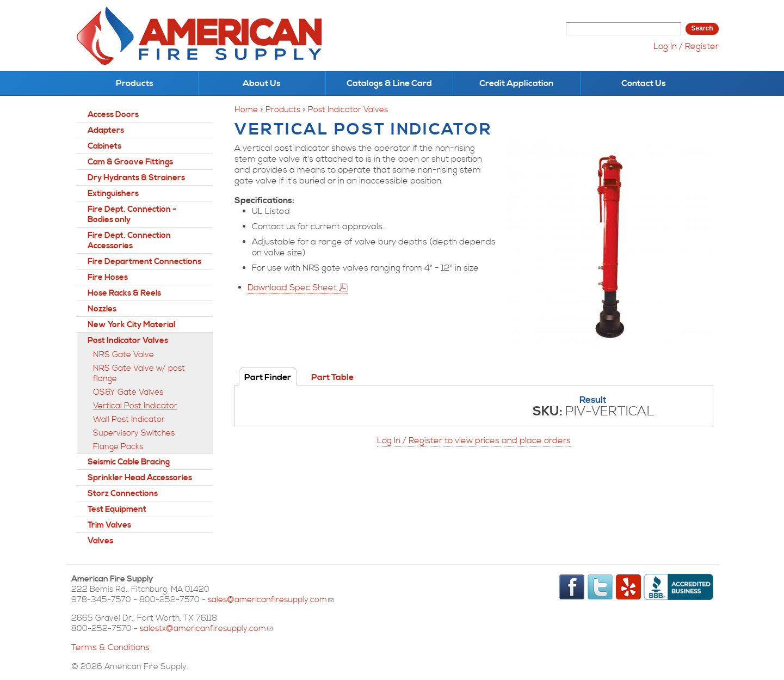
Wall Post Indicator (129, 419)
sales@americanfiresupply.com (271, 600)
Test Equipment (117, 509)
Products (135, 83)
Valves (100, 541)
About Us (262, 83)
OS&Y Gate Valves (128, 392)
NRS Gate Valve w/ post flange (139, 373)
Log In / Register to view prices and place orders (474, 440)
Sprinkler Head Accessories (140, 478)
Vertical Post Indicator (135, 406)
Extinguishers (113, 194)
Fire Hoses (108, 277)
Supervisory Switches (134, 433)
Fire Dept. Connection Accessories (129, 241)
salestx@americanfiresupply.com (206, 629)
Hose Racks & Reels (124, 293)
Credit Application (516, 83)
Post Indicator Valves (348, 110)
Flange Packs (118, 447)
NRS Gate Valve (124, 355)
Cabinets (104, 146)
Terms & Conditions (110, 647)
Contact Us (644, 83)
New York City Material (131, 325)
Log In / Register (686, 46)
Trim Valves (109, 525)
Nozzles (102, 309)
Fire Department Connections (144, 262)
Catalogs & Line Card (389, 83)
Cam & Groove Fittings (130, 162)
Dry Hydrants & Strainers (136, 178)
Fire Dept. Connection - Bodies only (132, 215)
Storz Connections (123, 494)
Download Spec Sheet (292, 287)
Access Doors (113, 115)
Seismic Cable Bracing (129, 462)
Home (246, 110)
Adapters (106, 130)
